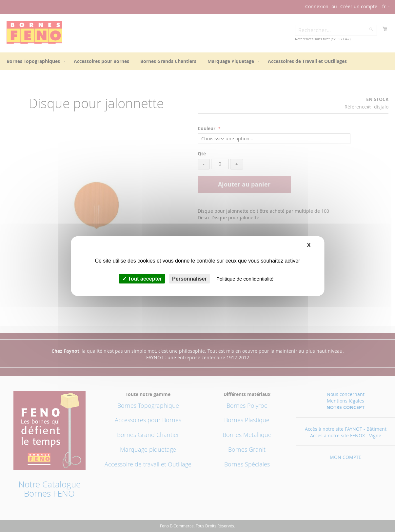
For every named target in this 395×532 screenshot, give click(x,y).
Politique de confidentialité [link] (245, 279)
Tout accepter (142, 279)
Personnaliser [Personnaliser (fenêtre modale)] (189, 279)
